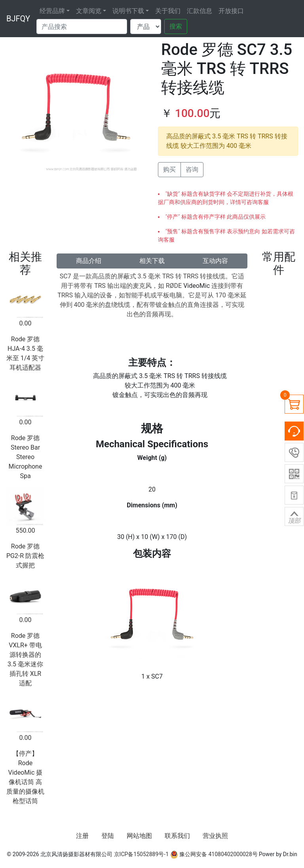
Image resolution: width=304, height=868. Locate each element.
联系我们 (177, 836)
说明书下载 (128, 11)
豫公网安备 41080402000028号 (214, 854)
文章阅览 (89, 11)
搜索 (176, 26)
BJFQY (18, 19)
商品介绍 (89, 261)
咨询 (192, 169)
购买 (169, 169)
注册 (82, 836)
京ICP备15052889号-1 (141, 854)
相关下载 (152, 261)
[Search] (82, 26)
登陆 (108, 836)
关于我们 (168, 11)
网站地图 (139, 836)
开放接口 (231, 11)
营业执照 (215, 836)
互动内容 (215, 261)
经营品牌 (52, 11)
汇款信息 (199, 11)
